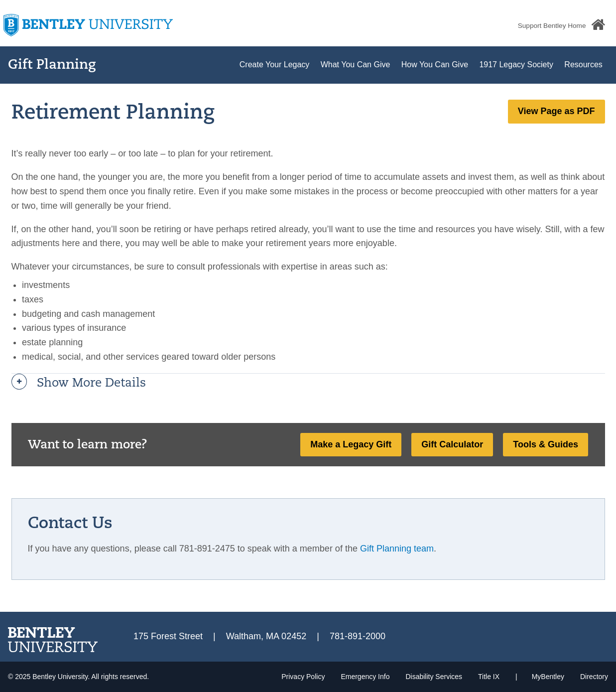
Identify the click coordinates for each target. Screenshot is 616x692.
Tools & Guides (546, 444)
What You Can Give (356, 65)
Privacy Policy (303, 677)
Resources (583, 65)
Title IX (489, 677)
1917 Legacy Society (516, 65)
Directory (594, 677)
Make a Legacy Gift (351, 444)
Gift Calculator (452, 444)
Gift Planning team (397, 549)
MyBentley (548, 677)
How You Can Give (435, 65)
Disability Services (434, 677)
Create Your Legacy (275, 65)
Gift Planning (52, 66)
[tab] (308, 384)
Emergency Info (365, 677)
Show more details (91, 384)
